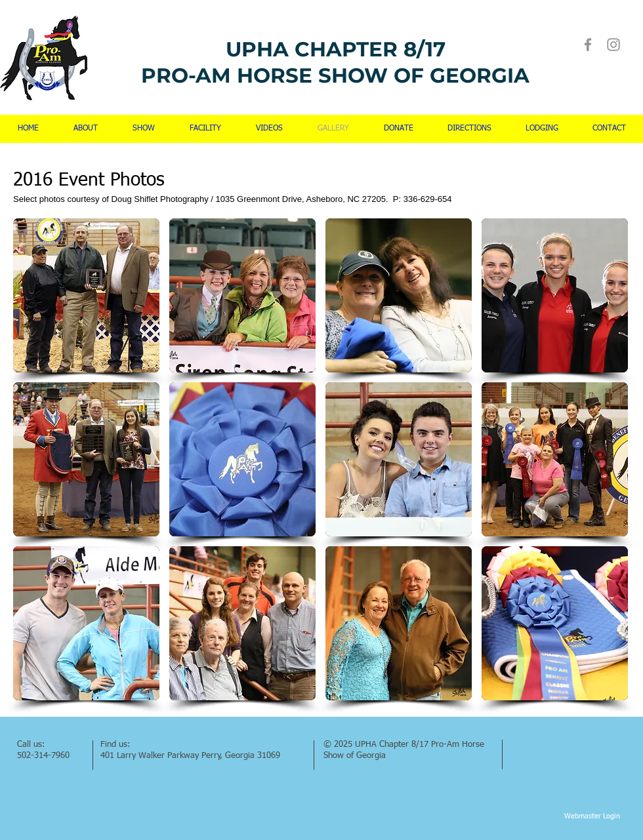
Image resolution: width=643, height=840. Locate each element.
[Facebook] (588, 45)
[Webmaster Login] (592, 816)
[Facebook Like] (537, 743)
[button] (86, 295)
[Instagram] (613, 45)
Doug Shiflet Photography (160, 199)
